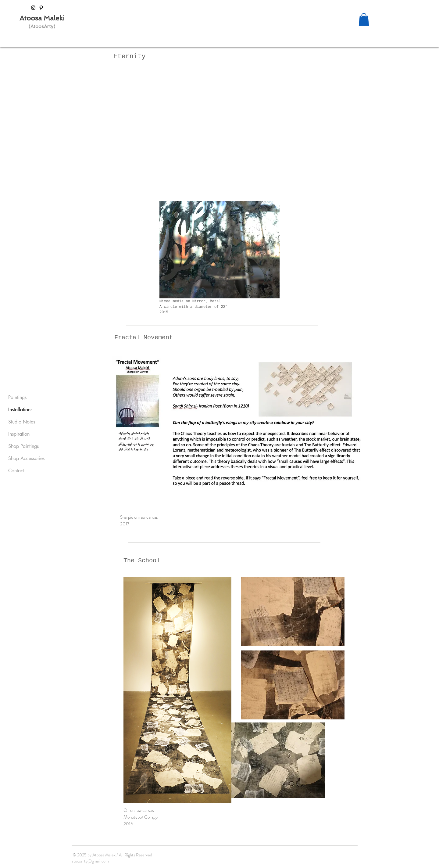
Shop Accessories (26, 458)
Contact (16, 471)
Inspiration (19, 434)
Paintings (17, 397)
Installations (20, 410)
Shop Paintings (23, 446)
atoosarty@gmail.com (90, 861)
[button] (364, 20)
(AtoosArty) (42, 27)
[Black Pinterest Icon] (41, 8)
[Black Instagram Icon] (33, 8)
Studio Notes (22, 422)
